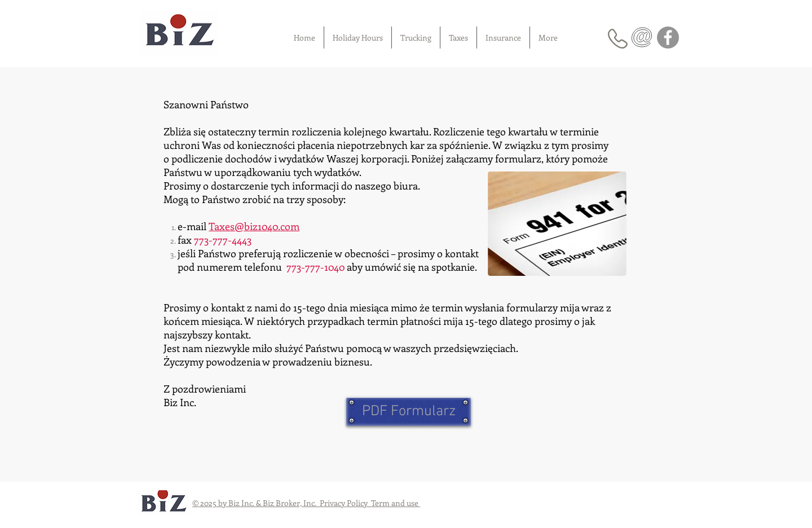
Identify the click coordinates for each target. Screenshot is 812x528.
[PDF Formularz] (409, 412)
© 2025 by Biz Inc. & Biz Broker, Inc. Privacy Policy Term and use (306, 503)
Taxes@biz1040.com (254, 226)
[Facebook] (668, 38)
